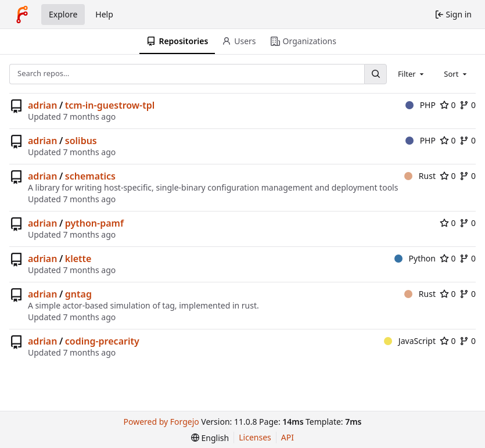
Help (104, 14)
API (288, 437)
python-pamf (94, 223)
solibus (81, 141)
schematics (90, 176)
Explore (63, 14)
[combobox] (412, 74)
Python (415, 258)
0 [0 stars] (448, 105)
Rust (420, 176)
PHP (421, 105)
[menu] (210, 438)
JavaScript (410, 341)
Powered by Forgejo (161, 422)
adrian (42, 105)
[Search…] (375, 74)
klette (78, 259)
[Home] (22, 15)
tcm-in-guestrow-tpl (110, 105)
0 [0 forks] (468, 105)
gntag (78, 294)
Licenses (255, 437)
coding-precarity (102, 341)
